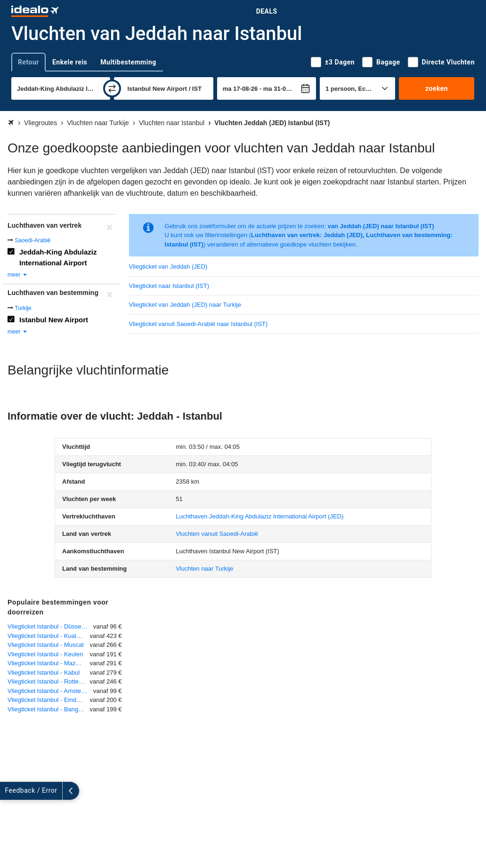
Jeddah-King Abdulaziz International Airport (58, 257)
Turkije (23, 308)
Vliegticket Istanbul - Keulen (45, 654)
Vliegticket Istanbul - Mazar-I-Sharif (49, 663)
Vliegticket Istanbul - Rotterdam (49, 681)
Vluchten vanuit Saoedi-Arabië (217, 534)
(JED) (259, 516)
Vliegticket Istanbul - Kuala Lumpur (49, 636)
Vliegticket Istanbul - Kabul (44, 673)
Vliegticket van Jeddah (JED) (168, 267)
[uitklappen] (8, 791)
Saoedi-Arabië (32, 240)
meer (18, 275)
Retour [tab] (28, 62)
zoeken (437, 88)
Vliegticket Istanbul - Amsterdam (50, 691)
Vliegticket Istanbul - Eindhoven (49, 700)
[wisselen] (112, 88)
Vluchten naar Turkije (204, 569)
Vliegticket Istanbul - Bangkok (48, 709)
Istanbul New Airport (54, 320)
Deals (267, 11)
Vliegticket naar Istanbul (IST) (169, 286)
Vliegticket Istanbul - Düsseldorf (50, 626)
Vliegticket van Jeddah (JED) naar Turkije (185, 305)
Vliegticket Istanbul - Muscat (46, 645)
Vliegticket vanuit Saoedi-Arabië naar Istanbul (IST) (198, 324)
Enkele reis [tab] (70, 62)
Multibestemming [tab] (128, 62)
